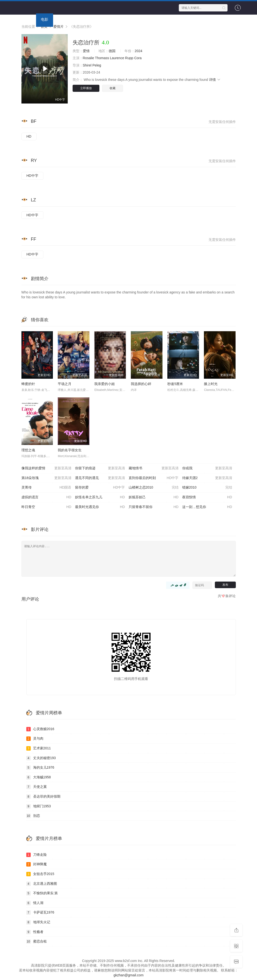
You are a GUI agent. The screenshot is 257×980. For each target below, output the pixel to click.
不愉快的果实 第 (42, 893)
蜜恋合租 (37, 942)
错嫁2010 (207, 488)
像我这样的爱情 (46, 468)
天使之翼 (37, 787)
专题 (151, 19)
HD (29, 136)
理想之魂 (28, 450)
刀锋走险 (37, 855)
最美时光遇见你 (100, 507)
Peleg (97, 65)
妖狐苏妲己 (154, 497)
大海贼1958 (39, 777)
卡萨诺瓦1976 (40, 913)
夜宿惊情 (207, 497)
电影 (45, 19)
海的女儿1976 (40, 768)
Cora (138, 58)
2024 (138, 51)
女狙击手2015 (40, 874)
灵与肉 (35, 739)
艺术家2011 (39, 748)
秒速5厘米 (175, 384)
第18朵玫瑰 (46, 478)
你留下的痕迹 (100, 468)
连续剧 (63, 19)
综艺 (82, 19)
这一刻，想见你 (207, 507)
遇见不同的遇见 (100, 478)
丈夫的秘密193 (41, 758)
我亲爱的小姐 (105, 384)
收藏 (113, 88)
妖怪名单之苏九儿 (100, 497)
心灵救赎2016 (40, 729)
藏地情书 (154, 468)
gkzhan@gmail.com (128, 975)
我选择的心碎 (141, 384)
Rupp (129, 58)
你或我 (207, 468)
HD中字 (32, 176)
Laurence (117, 58)
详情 (215, 80)
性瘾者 (35, 932)
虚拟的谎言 (46, 497)
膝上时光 (211, 384)
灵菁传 (46, 488)
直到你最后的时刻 (154, 478)
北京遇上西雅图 (42, 884)
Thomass (102, 58)
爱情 (86, 51)
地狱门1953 (39, 806)
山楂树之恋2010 (154, 488)
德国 (112, 51)
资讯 (133, 19)
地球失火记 (38, 922)
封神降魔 (37, 864)
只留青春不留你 (154, 507)
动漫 (99, 19)
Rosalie (89, 58)
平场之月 (65, 384)
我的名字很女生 (70, 450)
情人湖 (35, 903)
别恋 (33, 816)
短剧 (116, 19)
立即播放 (86, 88)
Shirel (87, 65)
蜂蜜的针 (28, 384)
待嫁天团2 (207, 478)
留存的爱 (100, 488)
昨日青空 (46, 507)
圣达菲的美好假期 (43, 797)
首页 (28, 19)
